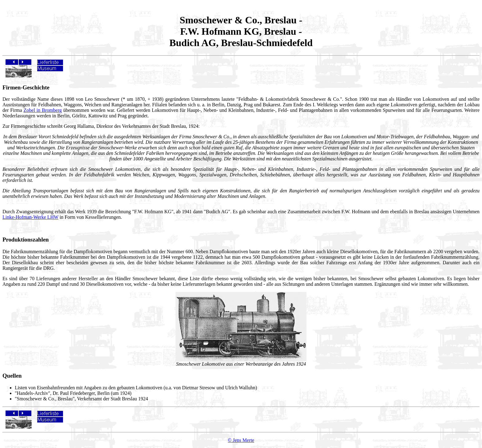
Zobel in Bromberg (43, 110)
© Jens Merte (241, 440)
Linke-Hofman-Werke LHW (30, 217)
